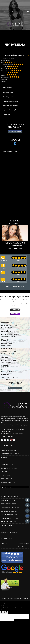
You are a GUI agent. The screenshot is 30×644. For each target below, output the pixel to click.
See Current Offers (15, 248)
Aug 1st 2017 (12, 58)
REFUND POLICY (6, 475)
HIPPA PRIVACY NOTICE (8, 482)
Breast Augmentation (9, 97)
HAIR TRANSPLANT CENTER (9, 532)
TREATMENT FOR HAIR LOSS (9, 522)
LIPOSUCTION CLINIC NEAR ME (10, 454)
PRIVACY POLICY (6, 472)
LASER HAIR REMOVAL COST (9, 515)
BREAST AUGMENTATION (8, 450)
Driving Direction (18, 434)
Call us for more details (15, 124)
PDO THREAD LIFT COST (8, 500)
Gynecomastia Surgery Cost (10, 110)
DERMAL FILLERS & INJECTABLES (10, 507)
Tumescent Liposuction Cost (11, 101)
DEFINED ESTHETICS (7, 529)
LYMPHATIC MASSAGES (8, 525)
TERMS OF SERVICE (6, 479)
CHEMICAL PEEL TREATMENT (9, 497)
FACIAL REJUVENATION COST (9, 518)
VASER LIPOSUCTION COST (9, 465)
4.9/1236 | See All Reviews (15, 287)
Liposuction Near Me (9, 93)
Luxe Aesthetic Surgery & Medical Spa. (19, 598)
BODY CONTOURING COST (9, 461)
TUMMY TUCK (5, 457)
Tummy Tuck (7, 114)
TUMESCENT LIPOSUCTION (9, 511)
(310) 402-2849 (14, 127)
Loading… (15, 184)
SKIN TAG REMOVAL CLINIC (9, 468)
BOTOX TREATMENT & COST (9, 504)
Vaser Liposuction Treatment (11, 106)
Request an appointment (15, 132)
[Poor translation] (5, 612)
